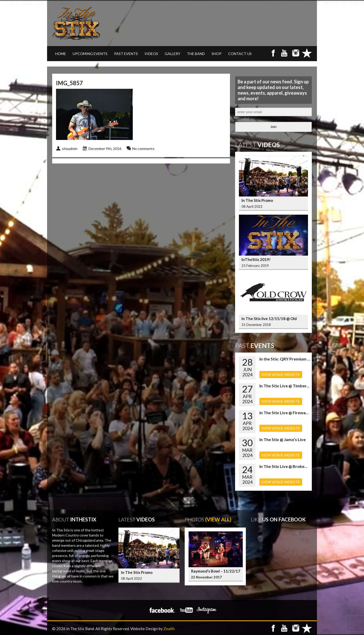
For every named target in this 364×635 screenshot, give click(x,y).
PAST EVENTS (126, 54)
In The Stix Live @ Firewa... (284, 413)
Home (61, 54)
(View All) (218, 519)
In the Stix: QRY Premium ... (285, 359)
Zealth (169, 629)
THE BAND (196, 54)
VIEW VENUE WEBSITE (281, 374)
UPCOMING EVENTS (90, 54)
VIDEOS (151, 54)
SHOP (217, 54)
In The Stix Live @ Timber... (284, 386)
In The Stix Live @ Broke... (283, 466)
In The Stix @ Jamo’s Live (283, 439)
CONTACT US (240, 54)
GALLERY (173, 54)
